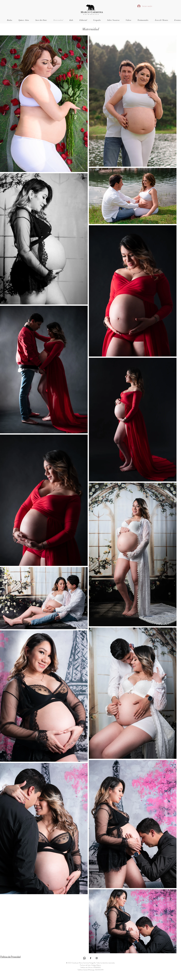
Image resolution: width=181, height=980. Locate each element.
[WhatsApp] (84, 958)
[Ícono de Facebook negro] (91, 958)
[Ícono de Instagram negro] (97, 958)
